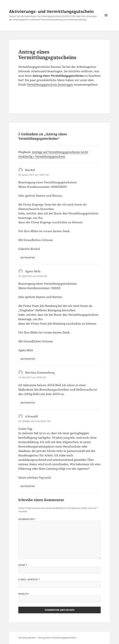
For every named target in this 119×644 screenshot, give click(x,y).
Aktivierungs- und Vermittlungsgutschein (51, 11)
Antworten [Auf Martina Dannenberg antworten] (28, 403)
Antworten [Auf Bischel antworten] (28, 258)
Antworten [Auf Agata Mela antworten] (28, 359)
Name (23, 565)
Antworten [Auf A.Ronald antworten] (28, 486)
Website (24, 594)
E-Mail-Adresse (29, 579)
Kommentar (27, 519)
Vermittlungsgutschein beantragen (50, 84)
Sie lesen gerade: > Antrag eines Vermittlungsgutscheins (47, 638)
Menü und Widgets (106, 19)
